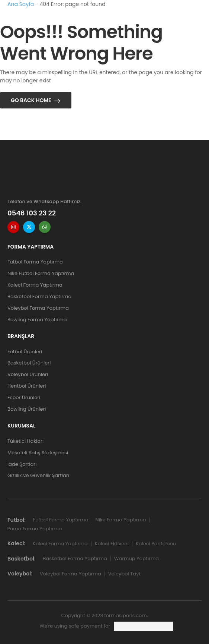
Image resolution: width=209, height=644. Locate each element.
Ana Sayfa (21, 4)
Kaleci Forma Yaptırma (35, 285)
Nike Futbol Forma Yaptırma (41, 273)
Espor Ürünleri (24, 397)
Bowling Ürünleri (27, 409)
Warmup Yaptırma (136, 558)
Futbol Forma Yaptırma (35, 262)
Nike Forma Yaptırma (121, 520)
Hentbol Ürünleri (27, 386)
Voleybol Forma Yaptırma (38, 308)
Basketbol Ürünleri (29, 363)
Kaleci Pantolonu (156, 544)
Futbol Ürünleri (25, 352)
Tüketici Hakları (25, 441)
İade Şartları (22, 464)
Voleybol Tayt (124, 574)
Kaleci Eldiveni (112, 544)
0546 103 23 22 (32, 213)
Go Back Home (31, 100)
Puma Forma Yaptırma (35, 529)
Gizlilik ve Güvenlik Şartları (38, 475)
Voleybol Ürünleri (28, 374)
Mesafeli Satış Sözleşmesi (38, 453)
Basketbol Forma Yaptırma (39, 296)
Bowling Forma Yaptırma (37, 320)
